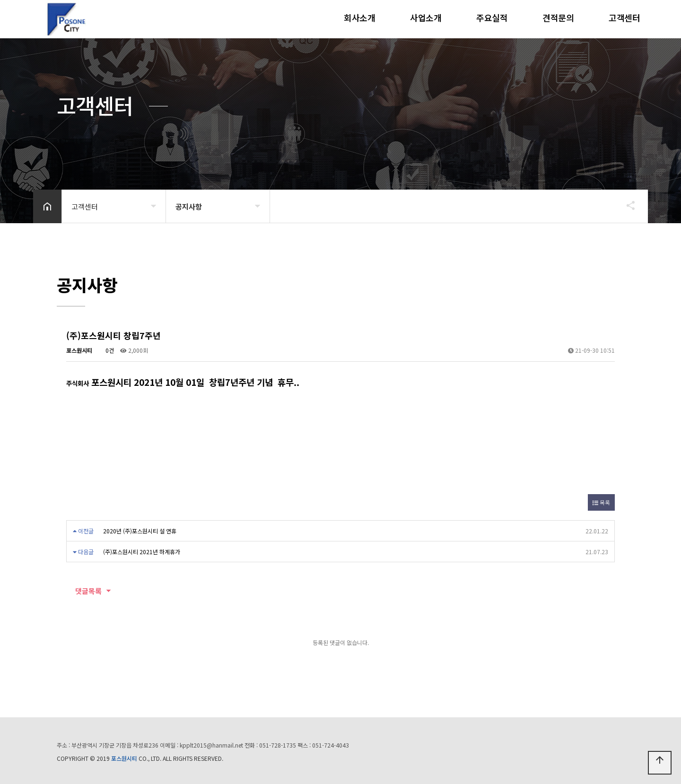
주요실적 (492, 17)
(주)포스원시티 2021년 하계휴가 (142, 552)
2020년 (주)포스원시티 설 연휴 (140, 531)
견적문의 (558, 17)
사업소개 (426, 17)
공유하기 (626, 205)
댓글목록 (84, 591)
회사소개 (359, 17)
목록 (601, 502)
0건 (106, 350)
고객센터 (624, 17)
